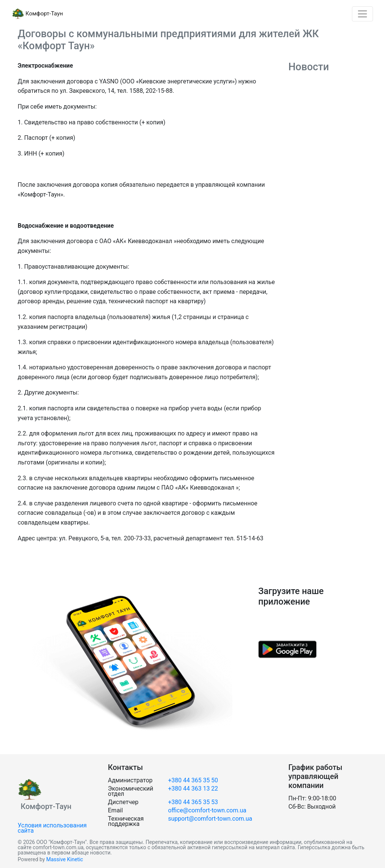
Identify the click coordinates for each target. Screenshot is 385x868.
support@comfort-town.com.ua (210, 819)
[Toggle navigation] (362, 14)
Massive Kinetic (65, 859)
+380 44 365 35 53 (193, 802)
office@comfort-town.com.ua (207, 810)
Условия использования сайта (52, 828)
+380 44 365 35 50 (193, 780)
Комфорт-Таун (37, 14)
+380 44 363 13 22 (193, 789)
